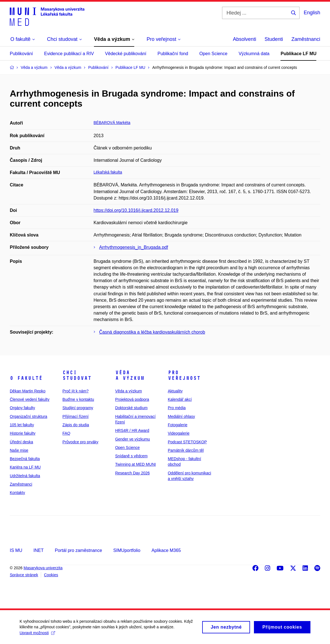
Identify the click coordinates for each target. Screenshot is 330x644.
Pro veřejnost (184, 375)
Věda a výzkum (130, 375)
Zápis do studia (76, 425)
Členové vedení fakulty (30, 399)
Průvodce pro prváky (80, 442)
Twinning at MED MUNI (135, 464)
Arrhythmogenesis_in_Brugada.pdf (134, 247)
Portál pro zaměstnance (78, 550)
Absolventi (245, 39)
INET (38, 550)
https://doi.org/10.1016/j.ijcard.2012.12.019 (136, 210)
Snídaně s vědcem (131, 456)
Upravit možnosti (37, 634)
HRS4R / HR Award (132, 430)
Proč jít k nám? (75, 391)
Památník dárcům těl (186, 450)
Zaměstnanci (306, 39)
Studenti (274, 39)
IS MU (16, 550)
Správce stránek (24, 575)
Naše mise (19, 450)
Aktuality (175, 391)
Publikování (21, 54)
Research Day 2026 (133, 473)
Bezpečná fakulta (25, 459)
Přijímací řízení (75, 416)
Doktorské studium (131, 408)
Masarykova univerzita (43, 568)
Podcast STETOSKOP (187, 442)
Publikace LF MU (298, 54)
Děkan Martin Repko (28, 391)
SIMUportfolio (127, 550)
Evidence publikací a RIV (69, 54)
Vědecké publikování (126, 54)
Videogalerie (179, 433)
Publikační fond (173, 54)
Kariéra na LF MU (25, 467)
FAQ (66, 433)
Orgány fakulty (22, 408)
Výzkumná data (254, 54)
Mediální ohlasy (181, 416)
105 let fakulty (22, 425)
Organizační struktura (29, 416)
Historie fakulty (23, 433)
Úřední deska (21, 442)
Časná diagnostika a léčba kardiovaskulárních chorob (152, 332)
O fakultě (26, 378)
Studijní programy (78, 408)
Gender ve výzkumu (133, 439)
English (312, 13)
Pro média (177, 408)
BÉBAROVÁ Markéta (112, 123)
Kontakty (17, 493)
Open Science (214, 54)
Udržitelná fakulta (25, 476)
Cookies (51, 575)
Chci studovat (77, 375)
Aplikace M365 (166, 550)
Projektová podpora (132, 399)
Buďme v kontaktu (78, 399)
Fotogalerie (178, 425)
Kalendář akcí (180, 399)
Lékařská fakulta (108, 172)
